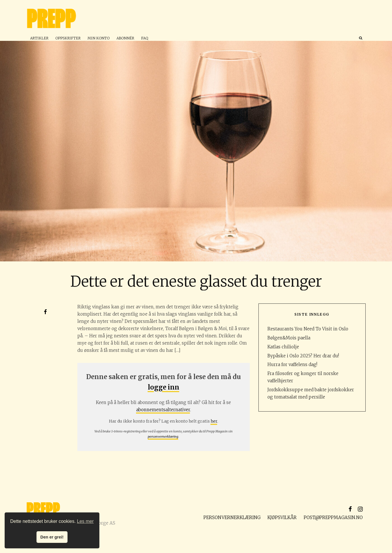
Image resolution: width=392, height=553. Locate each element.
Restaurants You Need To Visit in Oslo (308, 329)
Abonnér (125, 38)
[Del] (45, 312)
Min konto (99, 38)
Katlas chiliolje (283, 347)
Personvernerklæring (232, 517)
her (214, 421)
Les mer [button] (85, 521)
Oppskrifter (68, 38)
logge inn (164, 387)
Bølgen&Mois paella (289, 338)
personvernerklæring (163, 436)
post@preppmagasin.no (333, 517)
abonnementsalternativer (163, 410)
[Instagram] (360, 509)
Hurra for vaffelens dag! (292, 364)
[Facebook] (350, 509)
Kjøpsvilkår (282, 517)
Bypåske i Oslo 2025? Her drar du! (303, 356)
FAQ (145, 38)
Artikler (39, 38)
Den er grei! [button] (52, 537)
